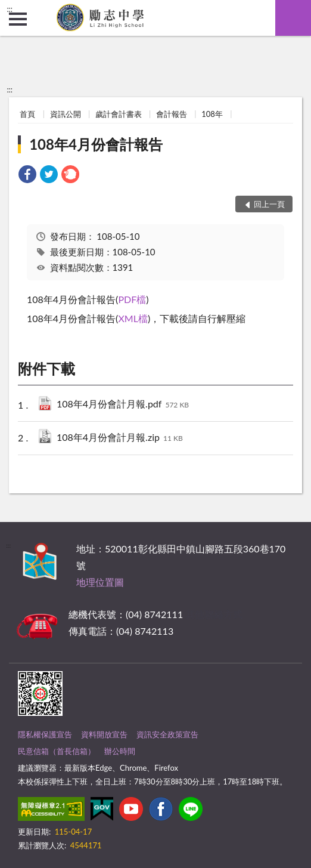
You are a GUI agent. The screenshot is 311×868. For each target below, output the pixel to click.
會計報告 (172, 114)
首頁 (27, 114)
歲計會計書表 (119, 114)
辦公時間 (120, 751)
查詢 (293, 18)
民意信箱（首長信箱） (57, 751)
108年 (212, 114)
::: (10, 9)
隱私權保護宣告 (45, 734)
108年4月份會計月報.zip (120, 438)
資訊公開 (66, 114)
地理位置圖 (100, 582)
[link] (27, 176)
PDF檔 (132, 299)
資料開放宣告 (104, 734)
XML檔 (133, 318)
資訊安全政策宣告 (167, 734)
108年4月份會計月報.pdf (123, 405)
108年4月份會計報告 (96, 144)
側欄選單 (18, 19)
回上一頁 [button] (269, 204)
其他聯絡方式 (214, 614)
